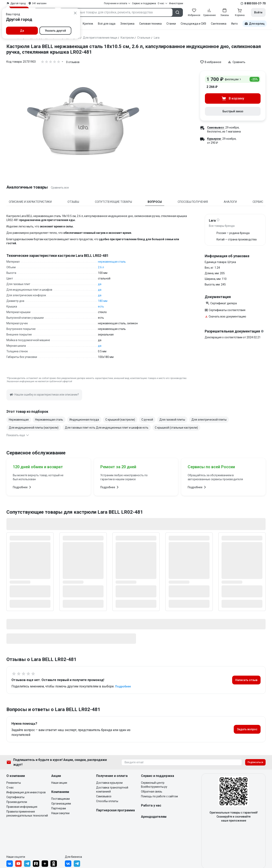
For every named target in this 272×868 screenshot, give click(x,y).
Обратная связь (152, 792)
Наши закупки (60, 813)
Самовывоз (104, 796)
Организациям (61, 804)
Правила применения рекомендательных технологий (27, 814)
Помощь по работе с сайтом (159, 796)
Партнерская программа (115, 810)
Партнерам (59, 808)
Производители (17, 802)
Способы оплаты (107, 801)
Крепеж (88, 24)
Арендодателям (154, 817)
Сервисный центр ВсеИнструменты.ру (154, 785)
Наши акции (59, 783)
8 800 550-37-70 (255, 3)
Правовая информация (22, 807)
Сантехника (219, 24)
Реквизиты (14, 783)
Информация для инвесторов (26, 792)
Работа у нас (151, 805)
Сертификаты (15, 797)
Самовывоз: (216, 128)
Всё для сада (107, 24)
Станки (171, 24)
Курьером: (214, 139)
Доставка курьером (109, 783)
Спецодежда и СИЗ (193, 24)
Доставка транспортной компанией (112, 790)
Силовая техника (150, 24)
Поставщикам (60, 799)
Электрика (127, 24)
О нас (10, 788)
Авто (234, 24)
